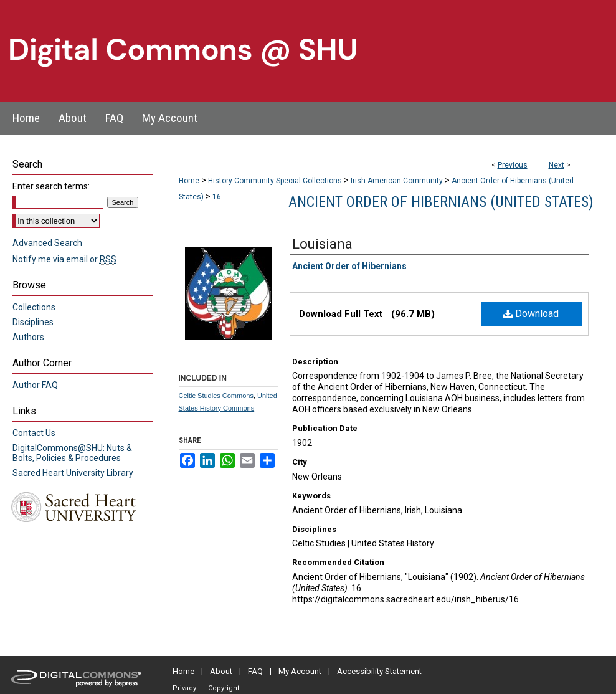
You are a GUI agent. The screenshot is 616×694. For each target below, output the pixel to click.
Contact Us (34, 433)
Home (189, 181)
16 (217, 197)
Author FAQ (35, 385)
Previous (513, 165)
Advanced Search (47, 243)
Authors (28, 337)
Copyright (224, 688)
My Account (300, 671)
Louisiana (322, 244)
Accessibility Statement (379, 671)
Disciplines (33, 322)
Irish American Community (397, 181)
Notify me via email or (64, 259)
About (221, 671)
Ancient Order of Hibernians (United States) (441, 202)
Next (557, 165)
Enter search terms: (51, 186)
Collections (34, 307)
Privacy (184, 688)
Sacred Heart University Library (73, 473)
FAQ (255, 671)
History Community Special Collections (275, 181)
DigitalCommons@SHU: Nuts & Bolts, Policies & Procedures (72, 453)
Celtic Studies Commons (216, 396)
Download (531, 314)
